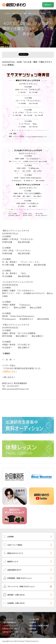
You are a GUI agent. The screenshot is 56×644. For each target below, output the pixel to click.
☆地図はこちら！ (10, 371)
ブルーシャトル (22, 586)
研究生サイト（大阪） (12, 632)
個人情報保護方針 (10, 622)
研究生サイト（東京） (12, 629)
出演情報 (10, 537)
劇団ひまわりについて (15, 553)
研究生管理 (34, 632)
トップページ (7, 12)
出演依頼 (33, 622)
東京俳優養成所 (37, 12)
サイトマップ (8, 619)
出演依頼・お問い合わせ (16, 603)
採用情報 (33, 629)
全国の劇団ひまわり (14, 570)
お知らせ (48, 12)
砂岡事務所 (20, 578)
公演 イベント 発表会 (15, 545)
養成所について (13, 561)
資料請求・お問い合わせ (16, 595)
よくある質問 (34, 619)
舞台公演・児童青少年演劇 (39, 625)
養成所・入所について (22, 12)
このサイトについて (11, 625)
